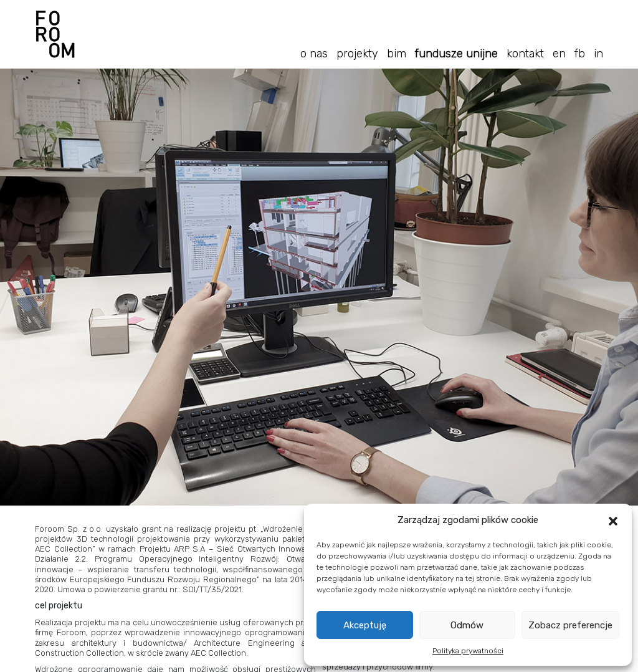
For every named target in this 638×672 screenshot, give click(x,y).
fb (580, 54)
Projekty (357, 54)
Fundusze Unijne (456, 54)
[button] (613, 520)
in (598, 54)
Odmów (467, 625)
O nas (314, 54)
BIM (397, 54)
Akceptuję (365, 625)
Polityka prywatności (468, 651)
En (559, 54)
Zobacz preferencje (570, 625)
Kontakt (525, 54)
